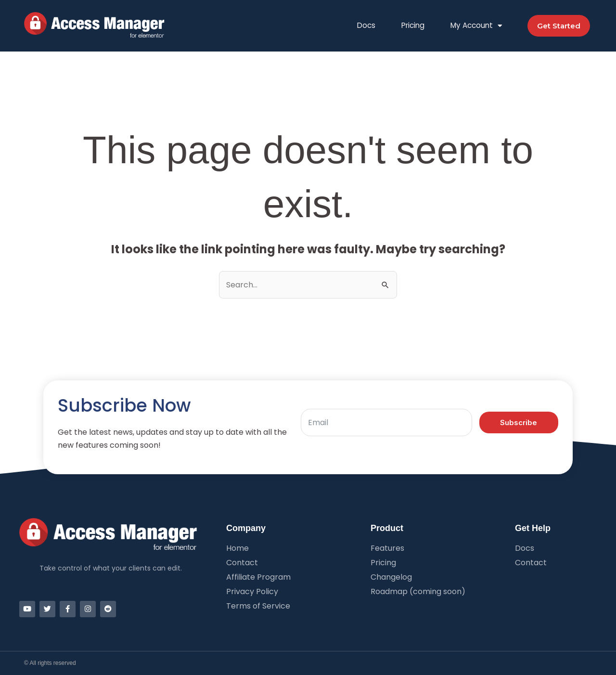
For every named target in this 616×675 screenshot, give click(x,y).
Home (237, 548)
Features (387, 548)
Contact (242, 563)
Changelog (391, 577)
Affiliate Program (258, 577)
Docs (366, 25)
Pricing (413, 25)
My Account (476, 26)
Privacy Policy (252, 592)
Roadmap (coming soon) (418, 592)
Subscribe (519, 422)
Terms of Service (258, 606)
